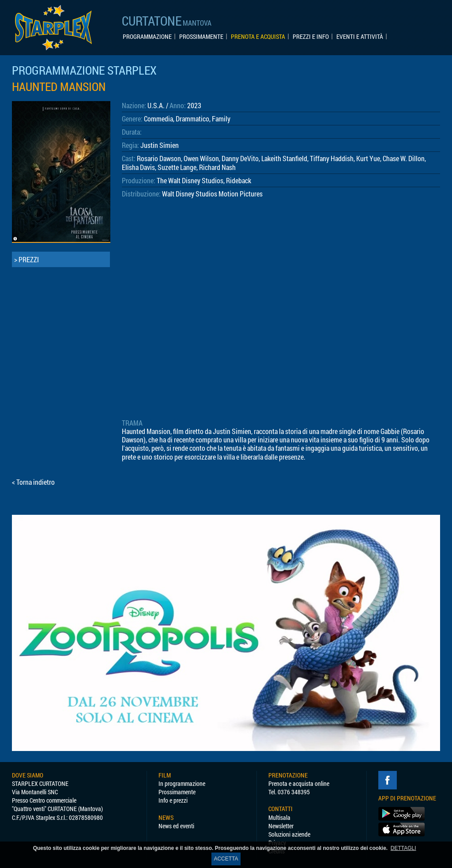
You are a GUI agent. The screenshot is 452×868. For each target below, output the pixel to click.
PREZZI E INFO (311, 37)
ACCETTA (226, 859)
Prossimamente (177, 792)
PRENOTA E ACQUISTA (258, 37)
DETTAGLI (403, 848)
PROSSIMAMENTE (201, 37)
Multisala (279, 817)
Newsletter (281, 826)
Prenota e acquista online (299, 783)
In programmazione (182, 783)
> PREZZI (26, 259)
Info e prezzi (173, 800)
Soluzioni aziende (289, 834)
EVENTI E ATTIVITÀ (360, 37)
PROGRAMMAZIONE (147, 37)
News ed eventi (176, 826)
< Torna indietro (33, 482)
